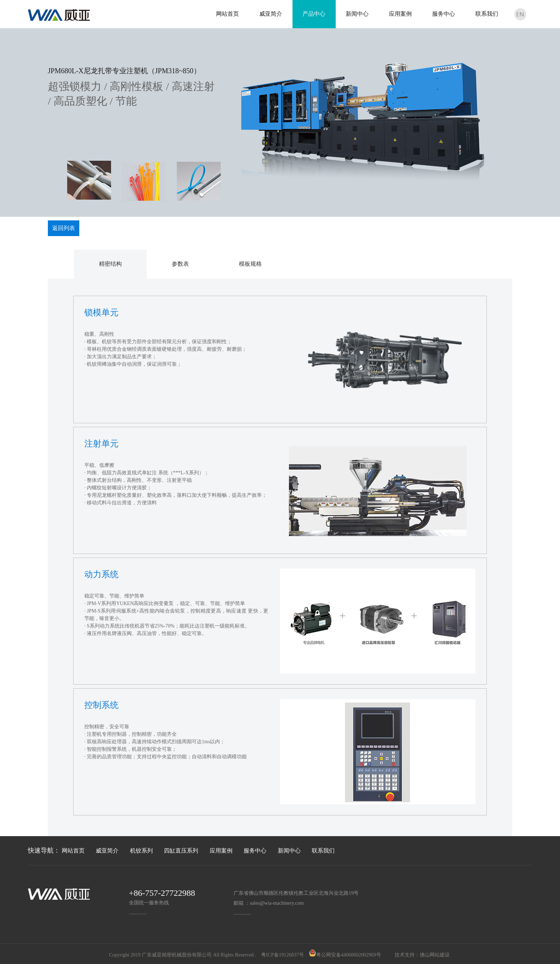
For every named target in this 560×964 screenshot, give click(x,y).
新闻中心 (289, 851)
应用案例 (221, 851)
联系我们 (323, 851)
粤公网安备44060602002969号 (349, 955)
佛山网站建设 (435, 955)
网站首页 (73, 851)
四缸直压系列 (181, 851)
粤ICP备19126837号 (282, 955)
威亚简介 (107, 851)
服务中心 (255, 851)
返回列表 (64, 228)
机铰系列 (141, 851)
